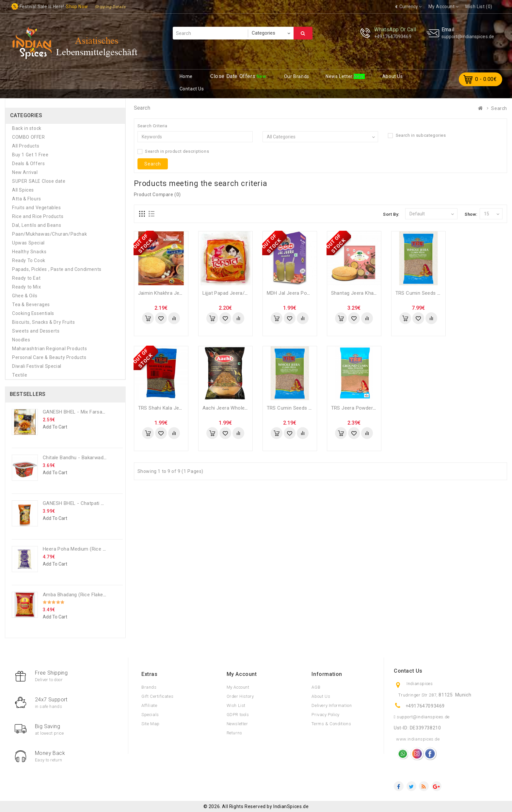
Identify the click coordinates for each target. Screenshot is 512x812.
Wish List (236, 705)
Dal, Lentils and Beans (37, 225)
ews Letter (340, 76)
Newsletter (237, 724)
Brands (149, 687)
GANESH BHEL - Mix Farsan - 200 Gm (85, 412)
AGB (316, 687)
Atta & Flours (27, 199)
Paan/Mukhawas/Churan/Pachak (49, 234)
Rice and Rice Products (38, 216)
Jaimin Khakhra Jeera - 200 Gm (174, 293)
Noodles (21, 340)
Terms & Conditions (331, 724)
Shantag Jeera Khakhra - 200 (364, 293)
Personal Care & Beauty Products (49, 357)
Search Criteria (152, 126)
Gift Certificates (157, 696)
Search (303, 33)
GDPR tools (238, 715)
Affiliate (149, 705)
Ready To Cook (29, 260)
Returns (234, 733)
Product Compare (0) (157, 195)
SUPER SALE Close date (39, 181)
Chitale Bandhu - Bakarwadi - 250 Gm (85, 458)
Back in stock (27, 128)
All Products (26, 146)
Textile (20, 375)
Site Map (151, 724)
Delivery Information (332, 705)
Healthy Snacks (29, 252)
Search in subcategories (417, 135)
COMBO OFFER (29, 137)
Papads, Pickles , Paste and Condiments (57, 269)
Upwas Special (28, 243)
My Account (238, 687)
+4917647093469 (393, 37)
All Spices (23, 190)
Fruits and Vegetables (37, 208)
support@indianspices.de (468, 37)
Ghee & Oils (25, 296)
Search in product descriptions (173, 151)
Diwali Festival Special (37, 366)
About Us (321, 696)
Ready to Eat (26, 278)
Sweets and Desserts (36, 331)
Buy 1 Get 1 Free (30, 155)
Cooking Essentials (33, 313)
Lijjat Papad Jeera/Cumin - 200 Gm (242, 293)
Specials (150, 715)
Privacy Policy (325, 715)
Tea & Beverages (31, 304)
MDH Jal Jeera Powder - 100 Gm (304, 293)
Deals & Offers (28, 164)
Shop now (77, 7)
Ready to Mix (26, 287)
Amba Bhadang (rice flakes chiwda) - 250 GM (95, 595)
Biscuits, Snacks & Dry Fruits (43, 322)
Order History (240, 696)
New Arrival (25, 172)
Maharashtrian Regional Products (50, 349)
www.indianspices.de (418, 739)
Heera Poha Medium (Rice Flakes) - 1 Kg (88, 549)
